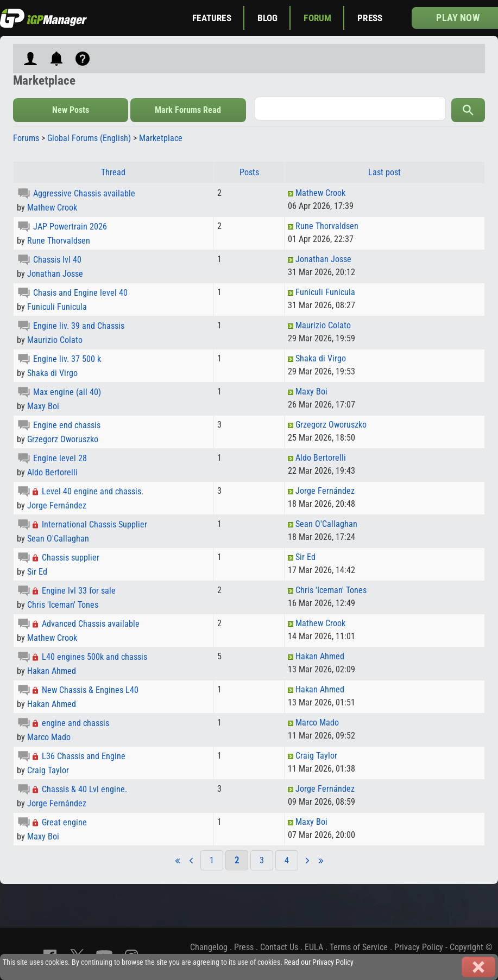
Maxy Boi (43, 406)
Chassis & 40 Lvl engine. (84, 789)
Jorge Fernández (57, 505)
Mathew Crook (52, 208)
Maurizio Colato (55, 340)
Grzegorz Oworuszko (63, 439)
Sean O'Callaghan (58, 539)
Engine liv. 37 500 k (67, 359)
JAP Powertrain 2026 (70, 227)
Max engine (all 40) (67, 392)
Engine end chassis (67, 425)
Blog (268, 18)
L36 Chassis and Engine (84, 756)
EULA (314, 947)
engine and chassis (75, 723)
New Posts (71, 110)
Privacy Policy (419, 947)
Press (370, 18)
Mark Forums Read (188, 110)
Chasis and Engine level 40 (80, 293)
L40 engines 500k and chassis (94, 657)
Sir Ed (37, 572)
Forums (26, 138)
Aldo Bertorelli (52, 472)
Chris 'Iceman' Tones (63, 605)
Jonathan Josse (55, 274)
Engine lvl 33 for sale (79, 591)
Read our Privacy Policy (319, 962)
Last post (384, 172)
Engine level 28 (60, 458)
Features (212, 18)
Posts (249, 172)
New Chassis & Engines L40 (90, 690)
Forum (317, 18)
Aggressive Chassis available (84, 193)
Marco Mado (49, 737)
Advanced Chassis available (91, 624)
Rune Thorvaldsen (59, 241)
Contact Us (279, 947)
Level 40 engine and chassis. (93, 491)
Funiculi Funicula (57, 307)
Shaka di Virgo (52, 373)
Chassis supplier (71, 558)
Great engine (64, 822)
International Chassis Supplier (94, 524)
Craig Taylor (48, 770)
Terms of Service (359, 947)
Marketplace (161, 138)
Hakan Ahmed (52, 671)
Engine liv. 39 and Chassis (79, 326)
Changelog (209, 947)
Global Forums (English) (89, 138)
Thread (113, 172)
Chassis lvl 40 (57, 260)
